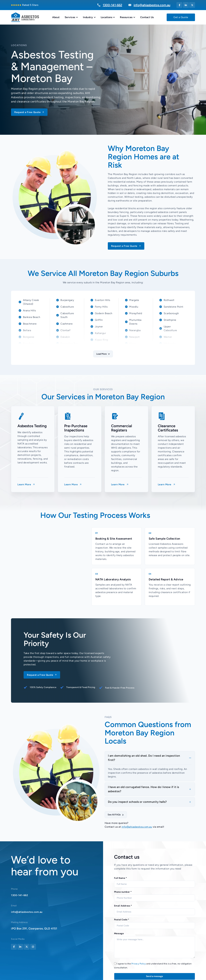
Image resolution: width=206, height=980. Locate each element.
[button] (103, 354)
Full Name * (121, 878)
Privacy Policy (139, 964)
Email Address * (123, 906)
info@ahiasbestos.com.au (137, 827)
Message (119, 934)
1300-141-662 (20, 895)
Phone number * (123, 892)
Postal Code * (122, 920)
